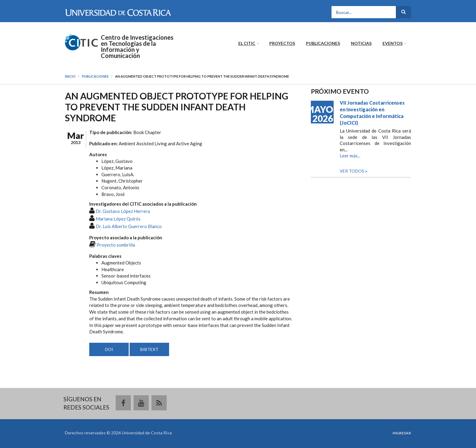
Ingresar (402, 433)
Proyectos (282, 43)
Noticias (361, 43)
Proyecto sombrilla (116, 245)
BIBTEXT (149, 349)
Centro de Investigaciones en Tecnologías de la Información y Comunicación (137, 46)
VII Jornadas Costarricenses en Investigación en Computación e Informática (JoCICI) (372, 113)
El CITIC (247, 43)
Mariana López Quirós (118, 219)
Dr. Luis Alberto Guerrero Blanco (129, 226)
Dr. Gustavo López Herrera (123, 211)
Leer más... (350, 156)
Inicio (70, 76)
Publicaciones (323, 43)
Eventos (393, 43)
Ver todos (352, 171)
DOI (109, 349)
